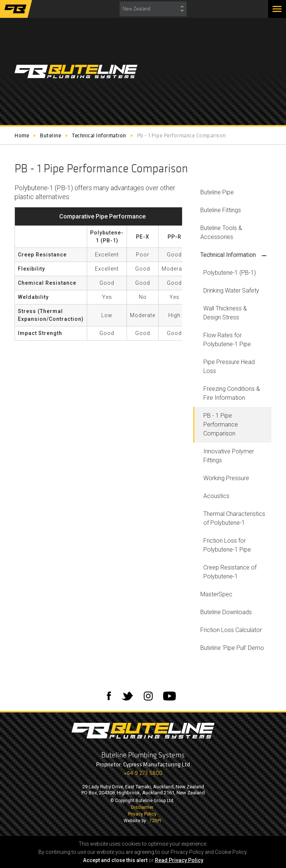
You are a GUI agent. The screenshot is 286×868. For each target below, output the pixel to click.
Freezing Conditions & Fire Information (232, 393)
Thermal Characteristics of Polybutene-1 (234, 518)
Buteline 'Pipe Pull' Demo (232, 648)
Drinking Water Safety (231, 291)
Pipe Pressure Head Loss (229, 366)
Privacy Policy (142, 814)
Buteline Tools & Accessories (221, 232)
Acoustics (216, 496)
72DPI (155, 821)
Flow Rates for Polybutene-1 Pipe (227, 340)
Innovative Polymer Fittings (229, 456)
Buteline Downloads (226, 612)
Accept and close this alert (115, 860)
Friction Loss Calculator (231, 630)
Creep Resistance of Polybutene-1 (230, 572)
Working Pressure (226, 478)
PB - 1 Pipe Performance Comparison (221, 425)
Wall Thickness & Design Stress (225, 313)
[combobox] (153, 9)
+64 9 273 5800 (143, 773)
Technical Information (228, 255)
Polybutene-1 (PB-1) (230, 273)
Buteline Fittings (221, 210)
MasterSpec (216, 594)
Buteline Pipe (217, 192)
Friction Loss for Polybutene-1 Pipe (227, 545)
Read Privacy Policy (179, 860)
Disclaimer (142, 807)
